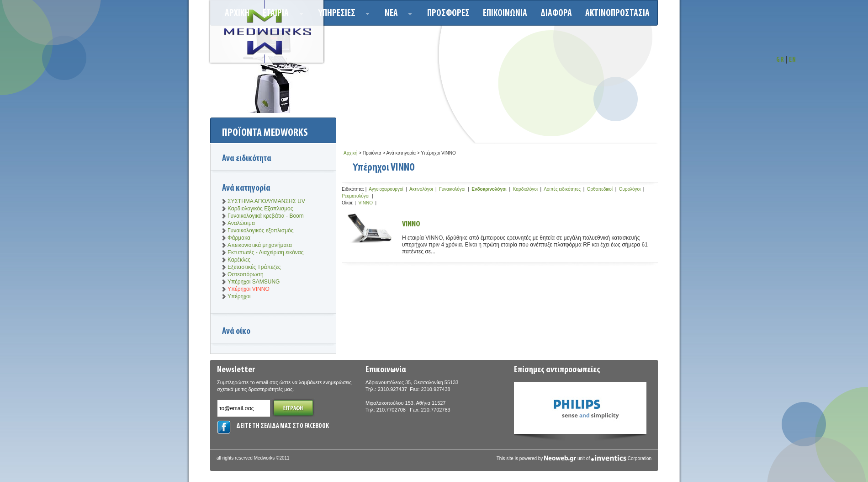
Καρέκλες (239, 260)
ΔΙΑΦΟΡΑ (556, 13)
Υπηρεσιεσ (341, 15)
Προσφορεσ (448, 13)
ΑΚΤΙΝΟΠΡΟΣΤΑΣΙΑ (617, 13)
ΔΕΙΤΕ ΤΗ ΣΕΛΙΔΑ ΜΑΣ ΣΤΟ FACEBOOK (283, 426)
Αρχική (350, 153)
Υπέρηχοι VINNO (249, 289)
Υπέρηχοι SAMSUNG (254, 282)
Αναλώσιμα (241, 223)
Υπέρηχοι (239, 296)
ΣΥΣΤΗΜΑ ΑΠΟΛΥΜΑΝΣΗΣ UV (266, 201)
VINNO (411, 224)
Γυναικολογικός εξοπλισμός (261, 230)
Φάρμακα (239, 238)
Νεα (396, 15)
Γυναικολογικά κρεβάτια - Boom (266, 216)
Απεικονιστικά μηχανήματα (260, 245)
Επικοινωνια (505, 13)
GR (780, 60)
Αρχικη (237, 13)
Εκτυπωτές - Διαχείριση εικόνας (266, 252)
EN (793, 60)
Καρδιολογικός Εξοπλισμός (260, 209)
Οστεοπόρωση (246, 274)
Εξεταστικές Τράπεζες (254, 267)
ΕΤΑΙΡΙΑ (280, 15)
